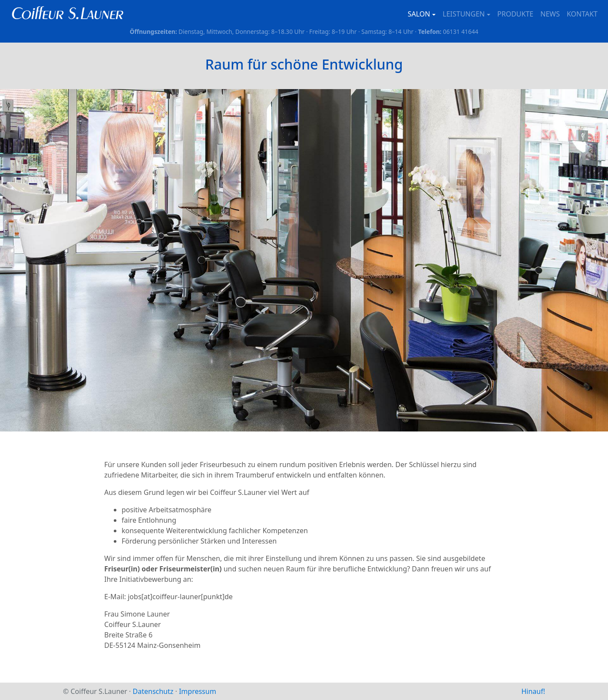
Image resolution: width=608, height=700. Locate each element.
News (550, 14)
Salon (419, 14)
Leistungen (464, 14)
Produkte (515, 14)
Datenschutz (153, 691)
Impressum (198, 691)
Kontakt (582, 14)
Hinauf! (533, 691)
